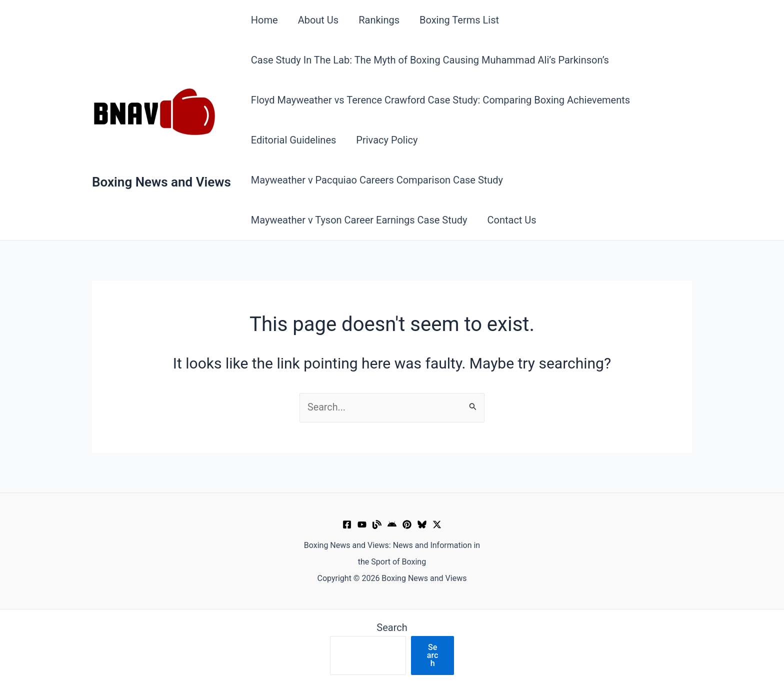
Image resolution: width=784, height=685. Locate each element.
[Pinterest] (407, 524)
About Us (318, 20)
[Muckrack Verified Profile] (377, 524)
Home (264, 20)
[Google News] (392, 524)
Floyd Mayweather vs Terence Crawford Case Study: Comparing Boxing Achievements (440, 100)
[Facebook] (347, 524)
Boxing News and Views (161, 182)
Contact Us (511, 220)
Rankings (379, 20)
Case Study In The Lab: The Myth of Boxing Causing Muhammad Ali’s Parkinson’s (430, 60)
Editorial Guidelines (294, 140)
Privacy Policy (387, 140)
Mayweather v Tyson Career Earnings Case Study (359, 220)
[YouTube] (362, 524)
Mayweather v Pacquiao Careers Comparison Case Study (377, 180)
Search (392, 627)
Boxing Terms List (459, 20)
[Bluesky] (422, 524)
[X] (437, 524)
